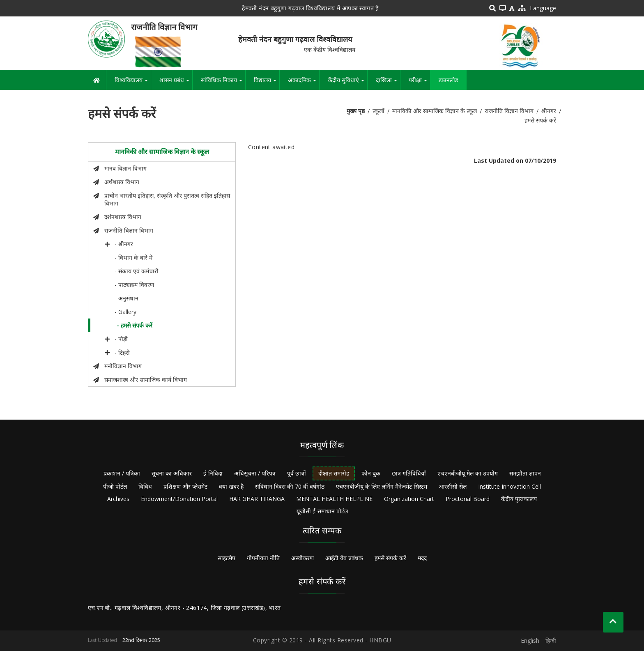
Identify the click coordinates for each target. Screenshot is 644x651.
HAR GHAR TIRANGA (257, 499)
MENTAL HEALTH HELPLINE (334, 499)
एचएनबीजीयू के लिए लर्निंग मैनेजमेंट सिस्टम (382, 486)
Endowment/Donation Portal (179, 499)
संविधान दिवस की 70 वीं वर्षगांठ (290, 486)
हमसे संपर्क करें (390, 558)
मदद (422, 558)
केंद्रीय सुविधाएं (347, 83)
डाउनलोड (448, 80)
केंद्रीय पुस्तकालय (519, 499)
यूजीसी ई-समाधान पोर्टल (322, 511)
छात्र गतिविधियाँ (409, 473)
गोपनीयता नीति (263, 558)
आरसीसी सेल (453, 486)
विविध (145, 486)
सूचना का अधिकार (172, 473)
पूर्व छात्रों (297, 473)
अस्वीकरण (302, 558)
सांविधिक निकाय (223, 83)
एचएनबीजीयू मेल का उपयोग (468, 473)
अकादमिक (304, 83)
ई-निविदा (213, 473)
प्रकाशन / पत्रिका (122, 473)
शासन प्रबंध (176, 83)
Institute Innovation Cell (509, 486)
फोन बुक (371, 473)
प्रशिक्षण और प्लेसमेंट (185, 486)
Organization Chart (409, 499)
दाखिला (388, 83)
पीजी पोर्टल (115, 486)
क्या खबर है (231, 486)
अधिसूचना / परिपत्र (255, 473)
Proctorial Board (468, 499)
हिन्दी (551, 641)
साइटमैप (227, 558)
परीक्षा (419, 83)
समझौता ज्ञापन (525, 473)
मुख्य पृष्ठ (356, 111)
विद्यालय (267, 83)
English (530, 641)
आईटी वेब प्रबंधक (344, 558)
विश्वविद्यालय (133, 83)
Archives (118, 499)
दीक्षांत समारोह (334, 473)
